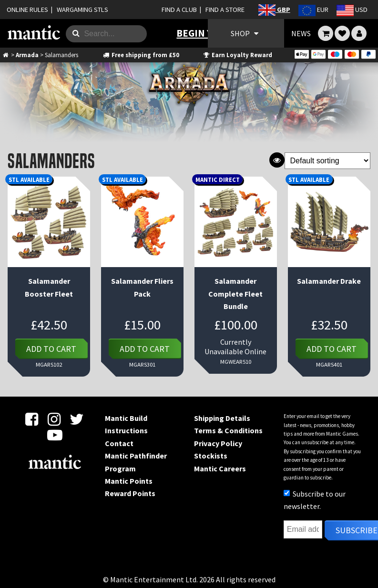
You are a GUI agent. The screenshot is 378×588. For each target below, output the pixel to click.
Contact (119, 443)
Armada (27, 55)
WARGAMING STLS (82, 10)
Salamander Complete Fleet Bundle (235, 294)
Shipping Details (222, 418)
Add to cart (51, 349)
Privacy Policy (218, 443)
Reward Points (130, 493)
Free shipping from (141, 55)
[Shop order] (327, 161)
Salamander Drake (329, 281)
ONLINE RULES (27, 10)
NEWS (301, 33)
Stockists (211, 456)
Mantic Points (129, 481)
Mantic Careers (220, 468)
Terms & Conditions (228, 430)
